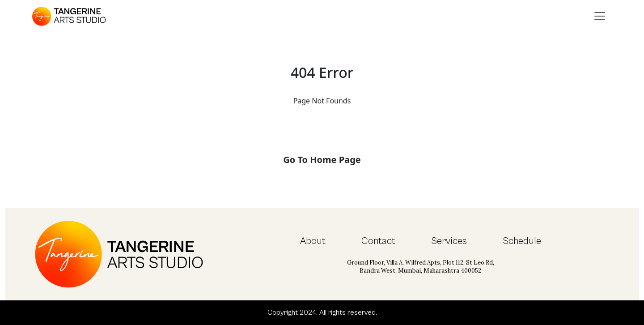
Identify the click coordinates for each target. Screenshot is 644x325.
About (313, 241)
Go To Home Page (322, 160)
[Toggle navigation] (600, 16)
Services (449, 241)
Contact (378, 241)
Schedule (522, 241)
